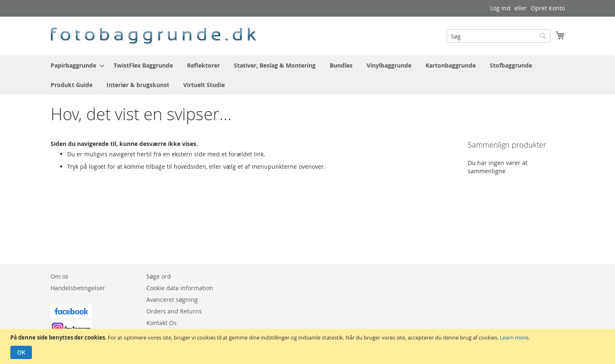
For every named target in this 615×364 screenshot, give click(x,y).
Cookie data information (180, 288)
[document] (309, 346)
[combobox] (498, 36)
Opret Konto (548, 8)
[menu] (308, 75)
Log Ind (500, 8)
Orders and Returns (174, 311)
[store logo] (154, 36)
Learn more (514, 337)
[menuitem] (75, 65)
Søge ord (159, 276)
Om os (60, 276)
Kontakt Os (162, 323)
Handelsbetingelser (78, 288)
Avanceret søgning (172, 300)
